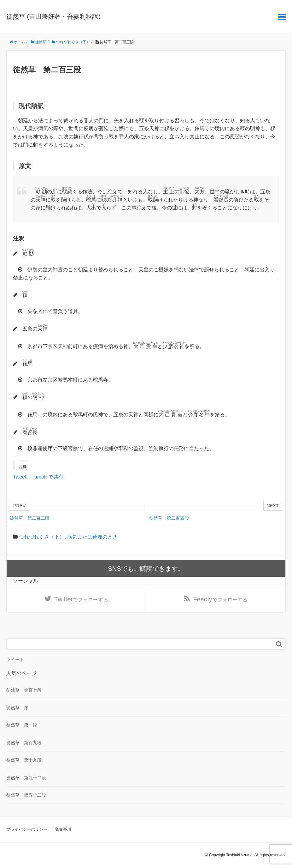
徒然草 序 (17, 708)
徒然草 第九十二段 (26, 778)
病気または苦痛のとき (92, 537)
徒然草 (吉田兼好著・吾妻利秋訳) (53, 16)
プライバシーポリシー (27, 830)
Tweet (20, 476)
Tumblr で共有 (48, 476)
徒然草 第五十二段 (26, 795)
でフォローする (81, 599)
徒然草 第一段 (22, 725)
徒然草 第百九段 (24, 743)
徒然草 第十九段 (24, 760)
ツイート (15, 660)
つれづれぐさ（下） (42, 537)
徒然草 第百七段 (24, 690)
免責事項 (63, 830)
